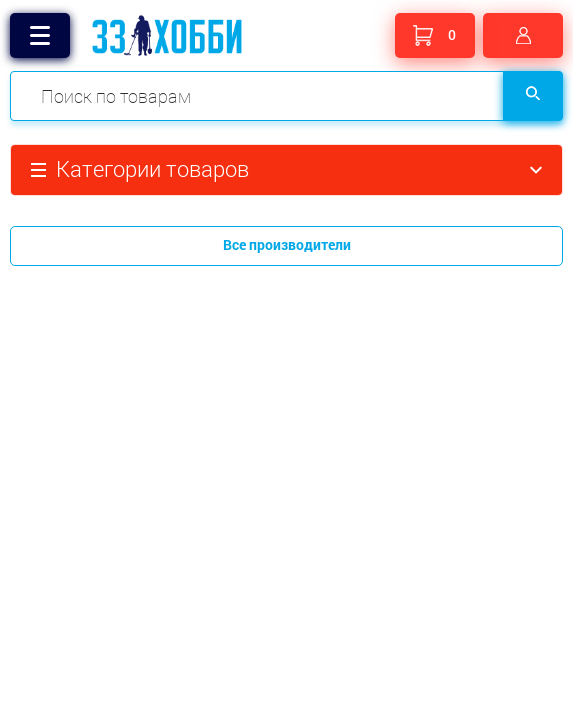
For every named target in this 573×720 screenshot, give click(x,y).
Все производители (287, 244)
